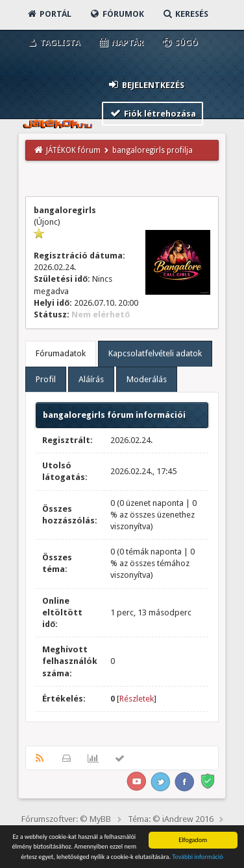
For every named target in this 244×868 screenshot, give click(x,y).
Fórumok (116, 14)
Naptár (120, 42)
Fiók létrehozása (153, 113)
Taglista (53, 42)
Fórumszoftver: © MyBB (66, 819)
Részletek (137, 699)
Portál (49, 14)
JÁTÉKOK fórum (73, 150)
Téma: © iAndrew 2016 (171, 819)
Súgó (179, 42)
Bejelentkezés (146, 85)
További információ (198, 857)
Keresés (185, 14)
